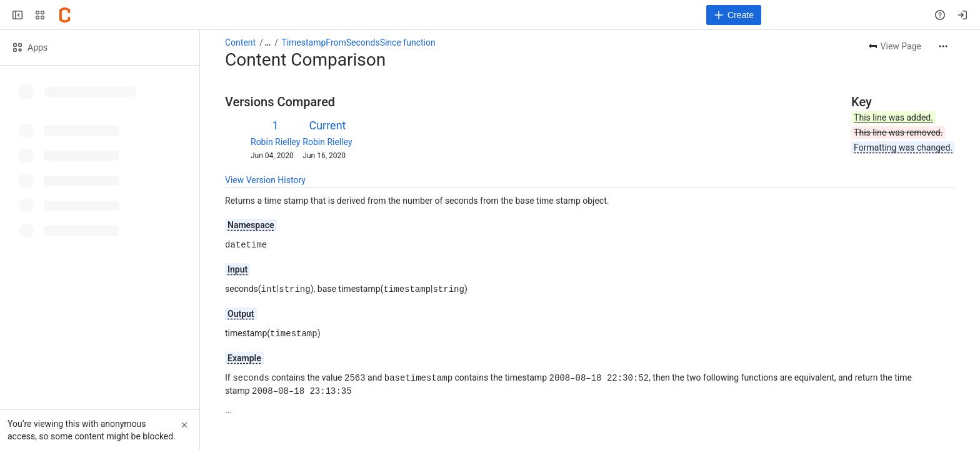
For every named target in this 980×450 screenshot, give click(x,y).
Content (240, 42)
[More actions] (943, 46)
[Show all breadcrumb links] (267, 42)
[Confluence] (65, 15)
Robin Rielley (275, 142)
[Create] (734, 15)
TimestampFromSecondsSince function (358, 42)
